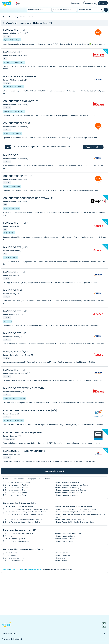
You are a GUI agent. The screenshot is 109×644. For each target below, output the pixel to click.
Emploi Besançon (63, 555)
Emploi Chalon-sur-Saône (15, 558)
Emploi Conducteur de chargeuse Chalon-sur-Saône (26, 512)
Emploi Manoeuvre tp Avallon (16, 485)
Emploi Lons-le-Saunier (14, 560)
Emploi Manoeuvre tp (34, 569)
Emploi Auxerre (11, 553)
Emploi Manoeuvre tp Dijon (15, 490)
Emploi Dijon (61, 558)
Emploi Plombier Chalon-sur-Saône (70, 519)
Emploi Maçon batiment (65, 536)
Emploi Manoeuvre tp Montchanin (69, 493)
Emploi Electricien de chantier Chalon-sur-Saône (24, 514)
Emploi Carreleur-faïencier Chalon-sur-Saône (74, 507)
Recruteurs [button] (76, 3)
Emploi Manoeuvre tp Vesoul (67, 495)
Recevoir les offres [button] (93, 147)
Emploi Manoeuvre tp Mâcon (16, 493)
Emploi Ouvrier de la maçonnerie (18, 541)
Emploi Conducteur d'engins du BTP (19, 534)
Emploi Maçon (10, 536)
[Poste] (39, 10)
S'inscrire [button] (103, 3)
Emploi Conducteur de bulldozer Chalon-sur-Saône (76, 509)
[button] (6, 625)
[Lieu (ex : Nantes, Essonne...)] (65, 10)
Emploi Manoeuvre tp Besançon (68, 487)
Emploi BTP (21, 569)
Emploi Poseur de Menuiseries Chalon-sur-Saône (75, 522)
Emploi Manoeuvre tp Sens (15, 495)
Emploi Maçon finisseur (65, 539)
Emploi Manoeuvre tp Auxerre (68, 482)
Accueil (6, 569)
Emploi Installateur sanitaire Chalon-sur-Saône (23, 519)
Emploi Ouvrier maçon (65, 541)
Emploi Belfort (10, 555)
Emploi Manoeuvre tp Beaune (16, 487)
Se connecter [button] (90, 3)
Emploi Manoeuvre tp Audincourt (18, 482)
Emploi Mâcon (62, 560)
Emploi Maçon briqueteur (15, 539)
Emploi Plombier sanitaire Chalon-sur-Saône (22, 522)
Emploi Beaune (62, 553)
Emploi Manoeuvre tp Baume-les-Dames (72, 485)
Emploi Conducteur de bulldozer (69, 534)
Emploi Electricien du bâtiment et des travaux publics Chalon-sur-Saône (81, 516)
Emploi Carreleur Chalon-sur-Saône (19, 507)
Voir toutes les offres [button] (54, 471)
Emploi (13, 569)
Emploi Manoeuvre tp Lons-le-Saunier (71, 490)
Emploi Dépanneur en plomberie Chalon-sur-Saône (76, 512)
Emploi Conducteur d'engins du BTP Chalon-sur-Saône (26, 509)
